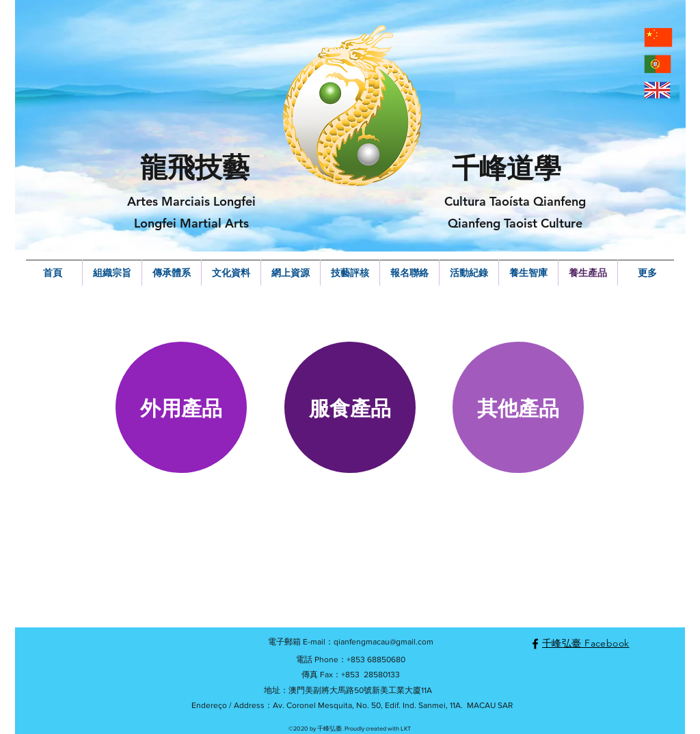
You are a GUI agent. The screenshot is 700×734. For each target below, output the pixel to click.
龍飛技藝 (195, 168)
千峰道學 (507, 168)
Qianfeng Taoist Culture (515, 223)
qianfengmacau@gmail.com (383, 642)
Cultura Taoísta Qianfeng (515, 201)
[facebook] (535, 644)
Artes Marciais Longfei (191, 201)
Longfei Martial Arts (191, 223)
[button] (181, 407)
